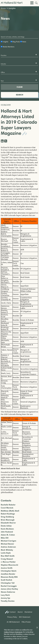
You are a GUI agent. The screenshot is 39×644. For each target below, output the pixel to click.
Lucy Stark (5, 595)
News (24, 42)
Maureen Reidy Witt (9, 577)
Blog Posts (16, 42)
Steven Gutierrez (8, 592)
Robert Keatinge (8, 514)
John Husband (7, 532)
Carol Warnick (7, 508)
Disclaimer (28, 612)
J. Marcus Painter (8, 562)
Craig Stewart (7, 559)
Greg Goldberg (7, 517)
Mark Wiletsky (7, 550)
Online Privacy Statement (13, 632)
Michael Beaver (7, 544)
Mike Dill (5, 538)
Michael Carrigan (8, 541)
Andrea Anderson (8, 547)
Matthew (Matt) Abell (10, 511)
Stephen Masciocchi (9, 565)
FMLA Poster (26, 622)
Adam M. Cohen (8, 535)
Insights (11, 8)
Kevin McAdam (7, 529)
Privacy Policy (12, 617)
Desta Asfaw (6, 526)
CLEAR (20, 87)
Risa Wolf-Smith (8, 556)
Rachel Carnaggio (9, 586)
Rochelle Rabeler (8, 505)
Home (3, 8)
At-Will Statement (13, 622)
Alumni (20, 612)
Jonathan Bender (8, 574)
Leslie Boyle (6, 553)
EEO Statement (25, 617)
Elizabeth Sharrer (8, 523)
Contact (10, 612)
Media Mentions (8, 47)
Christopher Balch (9, 571)
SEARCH (20, 95)
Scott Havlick (6, 580)
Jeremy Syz (6, 598)
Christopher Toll (8, 583)
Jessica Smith (7, 568)
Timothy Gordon (8, 601)
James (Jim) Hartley (9, 589)
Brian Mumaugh (8, 520)
